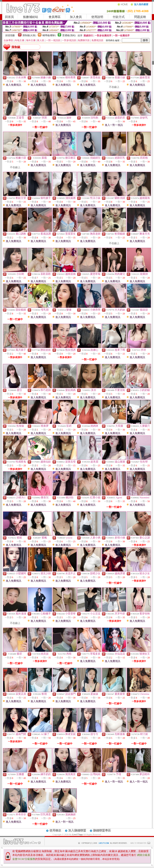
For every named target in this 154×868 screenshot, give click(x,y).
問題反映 (140, 17)
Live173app (77, 834)
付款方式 (119, 17)
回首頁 (9, 17)
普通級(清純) (69, 35)
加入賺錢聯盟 (77, 830)
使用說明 (97, 17)
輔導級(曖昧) (49, 35)
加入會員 (76, 17)
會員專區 (55, 17)
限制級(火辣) (29, 35)
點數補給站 (31, 17)
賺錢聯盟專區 (102, 830)
